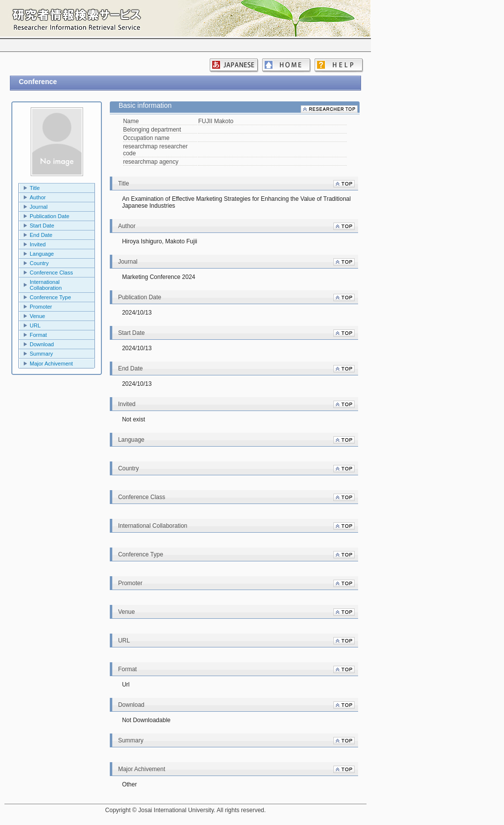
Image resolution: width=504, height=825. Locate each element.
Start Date (42, 226)
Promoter (41, 307)
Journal (39, 207)
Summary (41, 354)
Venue (37, 316)
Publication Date (49, 216)
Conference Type (50, 297)
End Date (41, 235)
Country (39, 263)
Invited (38, 244)
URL (35, 325)
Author (38, 197)
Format (38, 335)
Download (42, 344)
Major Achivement (51, 364)
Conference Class (51, 273)
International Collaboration (46, 285)
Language (42, 254)
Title (35, 188)
